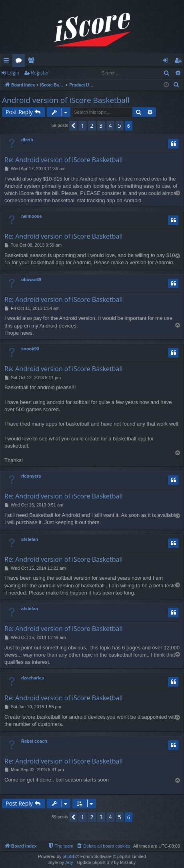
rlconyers (31, 476)
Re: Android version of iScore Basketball (64, 160)
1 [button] (82, 126)
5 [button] (120, 126)
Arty (69, 862)
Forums (20, 62)
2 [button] (92, 126)
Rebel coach (34, 741)
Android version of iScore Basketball (66, 100)
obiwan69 (31, 279)
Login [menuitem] (167, 62)
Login (13, 73)
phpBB (69, 856)
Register (40, 73)
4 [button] (110, 126)
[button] (73, 126)
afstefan (30, 539)
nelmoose (31, 216)
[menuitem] (176, 85)
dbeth (27, 140)
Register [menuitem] (180, 62)
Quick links (8, 62)
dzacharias (33, 678)
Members (33, 62)
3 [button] (101, 126)
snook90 (30, 349)
